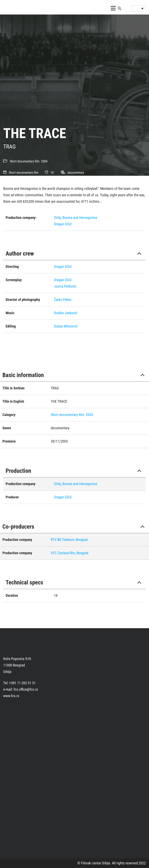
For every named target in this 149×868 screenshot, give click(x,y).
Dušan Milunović (66, 326)
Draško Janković (66, 313)
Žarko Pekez (63, 300)
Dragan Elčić (63, 224)
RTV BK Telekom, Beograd (69, 540)
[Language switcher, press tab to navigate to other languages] (139, 8)
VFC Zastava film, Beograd (70, 553)
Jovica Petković (65, 286)
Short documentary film (25, 161)
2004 (44, 161)
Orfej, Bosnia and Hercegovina (76, 218)
